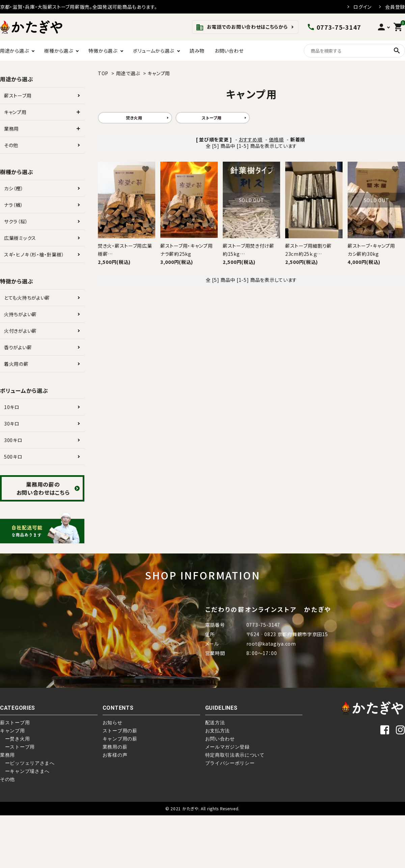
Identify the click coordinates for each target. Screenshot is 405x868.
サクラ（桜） (16, 221)
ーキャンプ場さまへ (25, 771)
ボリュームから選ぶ (154, 51)
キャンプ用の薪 (120, 739)
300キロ (13, 440)
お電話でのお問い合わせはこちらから (242, 27)
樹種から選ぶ (59, 51)
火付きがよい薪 (20, 331)
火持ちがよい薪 (20, 314)
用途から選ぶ (14, 51)
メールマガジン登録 (227, 747)
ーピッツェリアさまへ (27, 763)
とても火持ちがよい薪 (27, 298)
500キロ (13, 457)
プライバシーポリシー (230, 763)
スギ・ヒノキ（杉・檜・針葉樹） (34, 254)
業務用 (11, 129)
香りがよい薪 (18, 347)
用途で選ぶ (128, 73)
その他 (11, 145)
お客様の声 (115, 755)
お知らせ (113, 723)
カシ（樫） (14, 188)
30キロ (12, 424)
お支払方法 (218, 731)
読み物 (197, 51)
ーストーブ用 (17, 747)
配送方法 (215, 723)
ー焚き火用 (15, 739)
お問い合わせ (229, 51)
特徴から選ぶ (103, 51)
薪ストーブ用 (18, 96)
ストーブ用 (212, 118)
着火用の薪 (16, 364)
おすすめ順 (251, 139)
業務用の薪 (115, 747)
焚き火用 (134, 118)
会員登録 (395, 7)
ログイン (362, 7)
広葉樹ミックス (20, 238)
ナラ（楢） (14, 205)
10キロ (12, 407)
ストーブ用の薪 (120, 731)
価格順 (276, 139)
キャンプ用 (159, 73)
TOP (103, 73)
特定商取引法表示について (235, 755)
